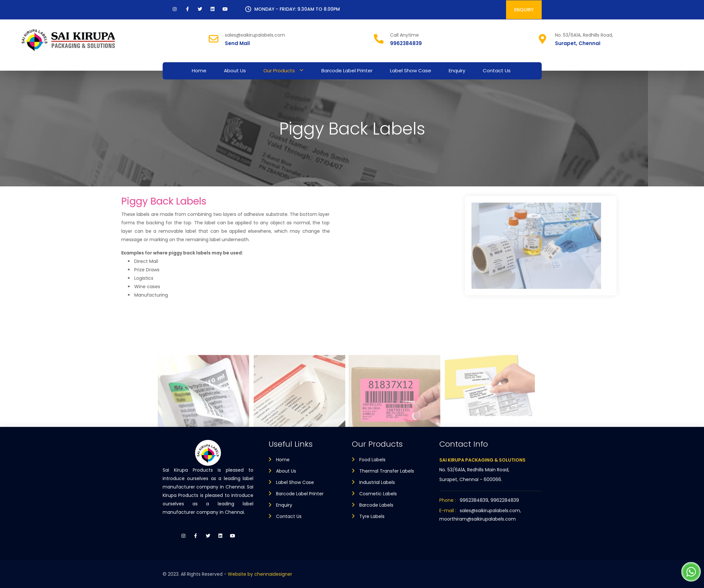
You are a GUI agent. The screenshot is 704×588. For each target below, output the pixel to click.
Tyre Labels (372, 516)
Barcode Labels (376, 505)
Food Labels (372, 460)
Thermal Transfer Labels (387, 471)
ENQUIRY (524, 10)
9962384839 (406, 43)
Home (199, 71)
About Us (235, 71)
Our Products (279, 71)
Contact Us (497, 71)
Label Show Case (411, 71)
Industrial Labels (377, 482)
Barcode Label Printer (347, 71)
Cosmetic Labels (378, 494)
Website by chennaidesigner (260, 574)
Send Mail (237, 43)
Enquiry (457, 71)
